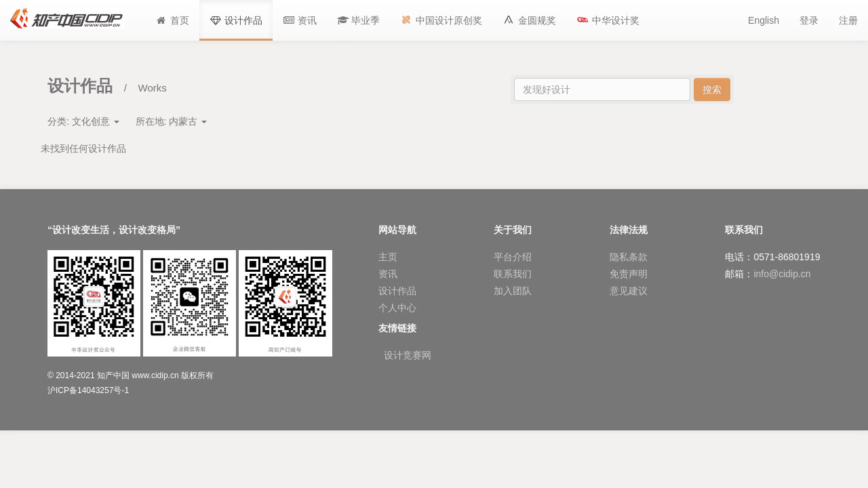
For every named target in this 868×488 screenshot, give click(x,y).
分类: (83, 121)
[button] (359, 20)
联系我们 (513, 274)
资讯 (388, 274)
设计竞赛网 (408, 355)
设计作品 (397, 291)
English (764, 20)
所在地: (172, 121)
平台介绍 (513, 257)
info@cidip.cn (782, 274)
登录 (809, 20)
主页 (388, 257)
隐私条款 (629, 257)
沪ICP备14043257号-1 (88, 390)
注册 (848, 20)
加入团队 (513, 291)
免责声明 (629, 274)
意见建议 (629, 291)
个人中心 (397, 308)
